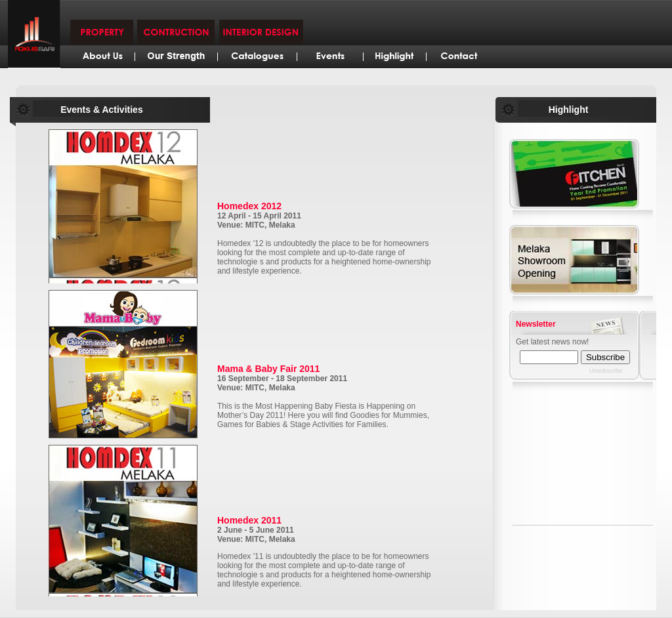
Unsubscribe (606, 371)
